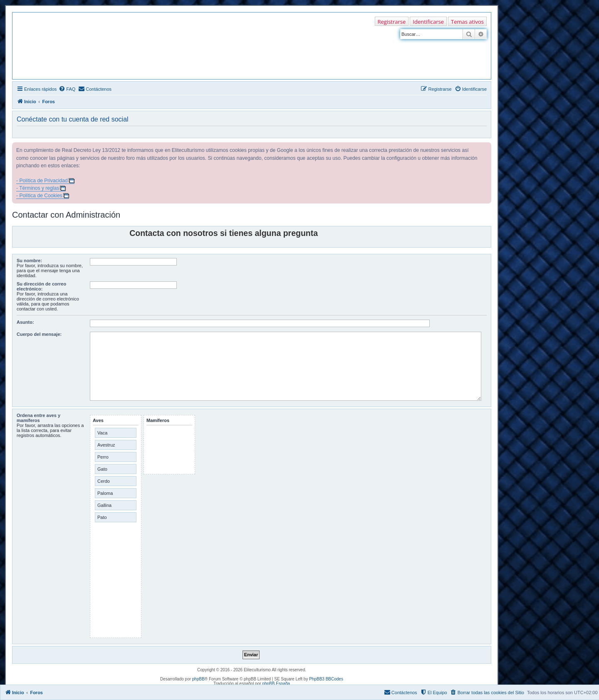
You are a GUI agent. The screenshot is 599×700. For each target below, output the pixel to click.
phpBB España (276, 684)
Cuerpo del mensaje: (39, 334)
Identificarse (428, 22)
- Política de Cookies (39, 196)
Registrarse (392, 22)
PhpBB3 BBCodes (326, 679)
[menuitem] (67, 89)
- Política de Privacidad (42, 181)
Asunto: (25, 322)
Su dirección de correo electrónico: (41, 286)
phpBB (198, 679)
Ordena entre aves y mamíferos (38, 418)
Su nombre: (29, 261)
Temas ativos (467, 22)
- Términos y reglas (38, 188)
